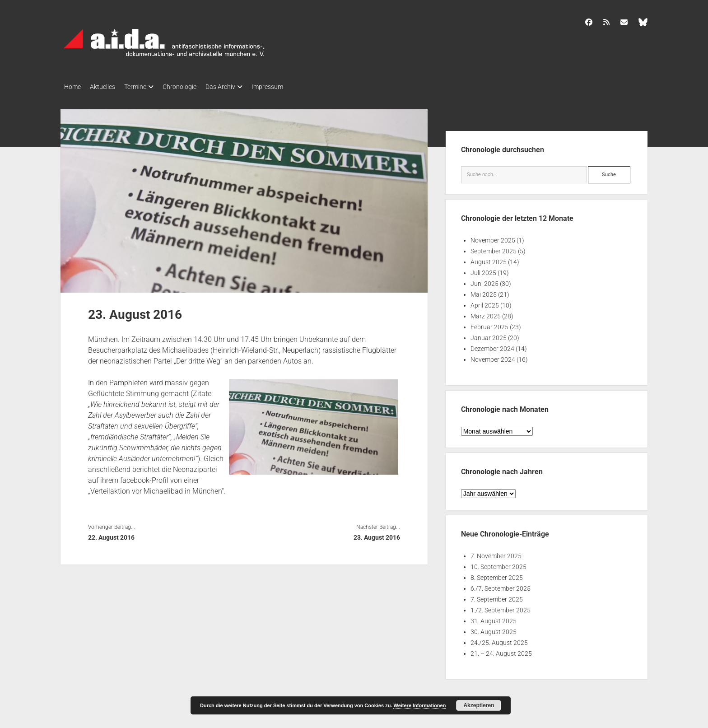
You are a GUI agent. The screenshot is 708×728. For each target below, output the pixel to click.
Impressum (290, 87)
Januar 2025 (489, 335)
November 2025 (493, 238)
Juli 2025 (483, 270)
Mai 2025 (484, 292)
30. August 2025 (494, 629)
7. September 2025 (497, 597)
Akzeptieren (479, 705)
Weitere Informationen (419, 705)
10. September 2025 (498, 564)
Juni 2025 (484, 281)
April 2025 (485, 303)
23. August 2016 (377, 535)
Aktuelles (107, 87)
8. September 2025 (497, 575)
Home (72, 87)
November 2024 (493, 357)
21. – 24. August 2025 (501, 651)
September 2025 (494, 248)
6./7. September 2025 (501, 586)
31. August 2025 (494, 618)
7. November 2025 (496, 553)
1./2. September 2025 (501, 607)
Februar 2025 (489, 324)
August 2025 (489, 259)
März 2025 (486, 313)
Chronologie (193, 87)
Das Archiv (238, 87)
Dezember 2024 (492, 346)
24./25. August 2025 (499, 640)
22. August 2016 (111, 535)
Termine (144, 87)
